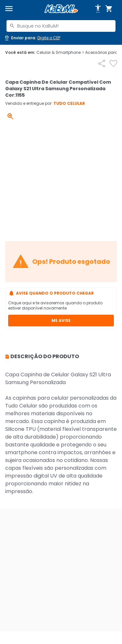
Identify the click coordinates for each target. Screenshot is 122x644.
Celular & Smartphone (60, 53)
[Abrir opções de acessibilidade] (98, 9)
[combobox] (61, 26)
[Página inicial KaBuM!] (61, 9)
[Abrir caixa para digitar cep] (32, 38)
